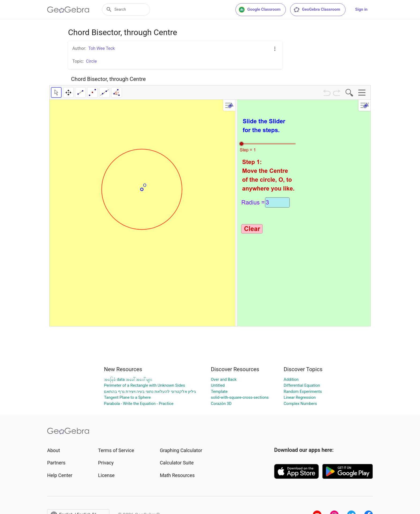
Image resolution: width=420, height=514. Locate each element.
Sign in (361, 9)
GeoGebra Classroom (317, 10)
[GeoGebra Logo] (68, 10)
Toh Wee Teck (102, 48)
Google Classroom (260, 10)
